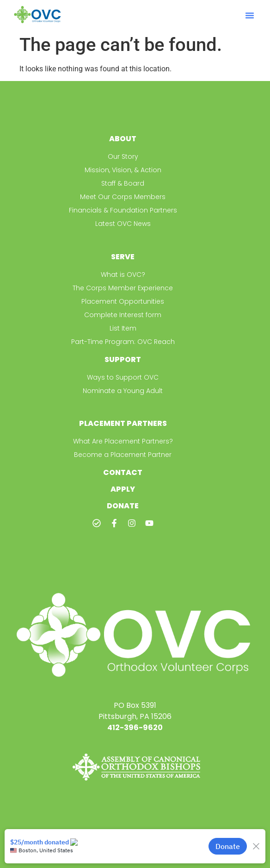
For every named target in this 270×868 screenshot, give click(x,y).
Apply (123, 489)
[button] (250, 15)
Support (123, 359)
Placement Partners (123, 423)
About (123, 139)
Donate (123, 506)
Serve (123, 257)
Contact (123, 472)
